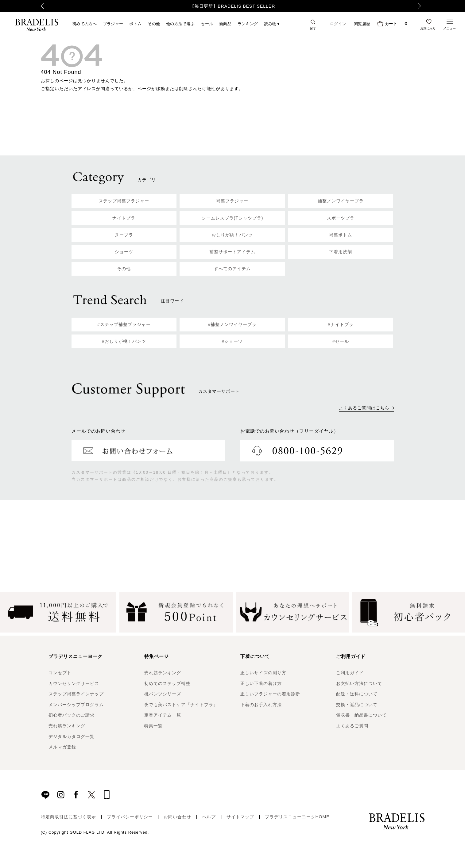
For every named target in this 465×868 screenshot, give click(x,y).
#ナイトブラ (341, 324)
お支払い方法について (359, 683)
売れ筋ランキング (67, 726)
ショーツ (124, 252)
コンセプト (60, 673)
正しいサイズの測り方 (263, 673)
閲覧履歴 (362, 24)
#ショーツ (232, 341)
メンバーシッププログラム (76, 705)
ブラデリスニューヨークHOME (297, 817)
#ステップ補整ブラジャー (124, 324)
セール (207, 24)
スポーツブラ (341, 218)
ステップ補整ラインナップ (76, 694)
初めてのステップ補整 (167, 683)
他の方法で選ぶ (180, 24)
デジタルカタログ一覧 (72, 736)
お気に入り (428, 28)
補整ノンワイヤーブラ (341, 201)
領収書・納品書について (361, 715)
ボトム (135, 24)
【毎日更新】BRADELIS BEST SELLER (232, 6)
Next (421, 6)
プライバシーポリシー (130, 817)
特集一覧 (153, 726)
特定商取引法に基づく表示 (68, 817)
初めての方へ (84, 24)
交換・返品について (357, 705)
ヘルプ (209, 817)
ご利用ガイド (350, 673)
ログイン (338, 24)
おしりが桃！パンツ (232, 235)
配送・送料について (357, 694)
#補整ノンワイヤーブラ (232, 324)
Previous (43, 6)
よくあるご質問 (352, 726)
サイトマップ (240, 817)
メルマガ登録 (62, 747)
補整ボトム (341, 235)
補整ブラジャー (232, 201)
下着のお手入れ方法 (261, 705)
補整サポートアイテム (232, 252)
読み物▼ (272, 24)
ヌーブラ (124, 235)
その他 (154, 24)
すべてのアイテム (232, 269)
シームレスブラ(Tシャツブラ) (232, 218)
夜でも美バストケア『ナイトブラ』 (181, 705)
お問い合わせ (177, 817)
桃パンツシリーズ (163, 694)
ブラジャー (113, 24)
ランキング (248, 24)
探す (313, 28)
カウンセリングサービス (74, 683)
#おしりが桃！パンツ (124, 341)
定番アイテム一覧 (163, 715)
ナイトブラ (124, 218)
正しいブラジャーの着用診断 (270, 694)
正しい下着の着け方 (261, 683)
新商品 (225, 24)
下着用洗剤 (341, 252)
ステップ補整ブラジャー (124, 201)
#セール (341, 341)
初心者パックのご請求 (72, 715)
